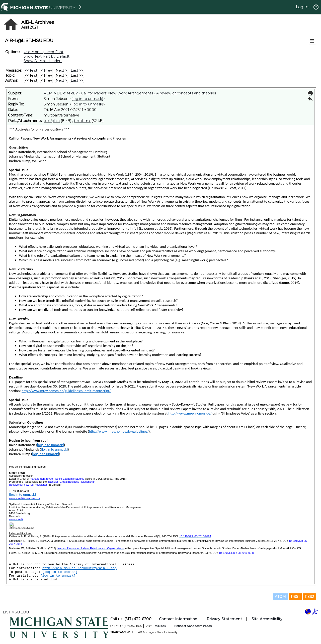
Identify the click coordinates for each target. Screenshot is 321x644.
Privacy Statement (224, 619)
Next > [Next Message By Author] (61, 80)
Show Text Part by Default (47, 56)
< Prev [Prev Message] (47, 70)
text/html (82, 121)
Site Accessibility (267, 619)
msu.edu (160, 626)
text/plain (52, 121)
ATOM (280, 597)
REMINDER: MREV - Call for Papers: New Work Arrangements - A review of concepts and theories (130, 93)
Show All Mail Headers (43, 61)
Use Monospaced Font (44, 52)
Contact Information (178, 619)
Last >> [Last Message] (77, 70)
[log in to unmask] (87, 99)
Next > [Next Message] (61, 70)
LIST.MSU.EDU (16, 612)
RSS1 (295, 597)
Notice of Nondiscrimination (193, 626)
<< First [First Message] (31, 70)
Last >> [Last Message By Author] (77, 80)
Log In (302, 7)
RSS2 (309, 597)
